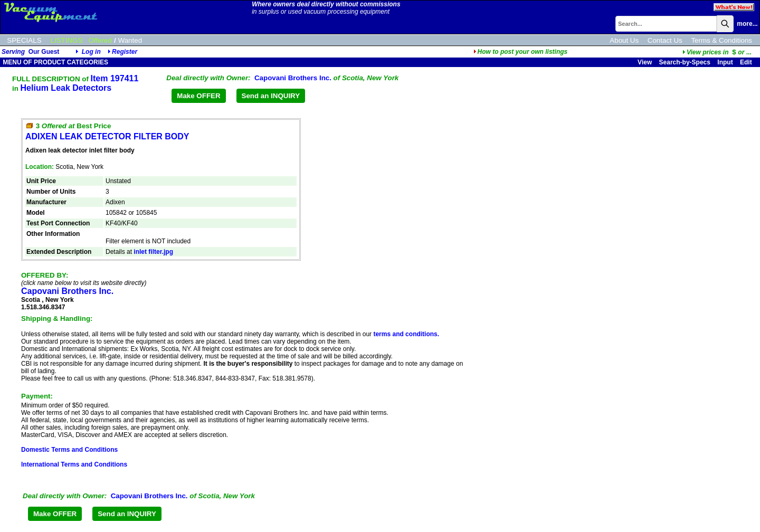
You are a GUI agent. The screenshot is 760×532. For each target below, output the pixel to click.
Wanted (130, 40)
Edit (747, 62)
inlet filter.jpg (153, 252)
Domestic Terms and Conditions (69, 450)
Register (125, 52)
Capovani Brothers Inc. (293, 78)
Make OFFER (198, 96)
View (645, 62)
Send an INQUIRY (271, 96)
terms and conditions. (406, 334)
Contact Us (665, 40)
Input (725, 62)
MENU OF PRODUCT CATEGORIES (55, 62)
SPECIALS (24, 40)
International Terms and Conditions (74, 464)
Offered (100, 40)
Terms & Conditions (721, 40)
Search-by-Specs (685, 62)
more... (747, 24)
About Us (624, 40)
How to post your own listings (521, 52)
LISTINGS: (68, 40)
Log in (91, 52)
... (717, 52)
